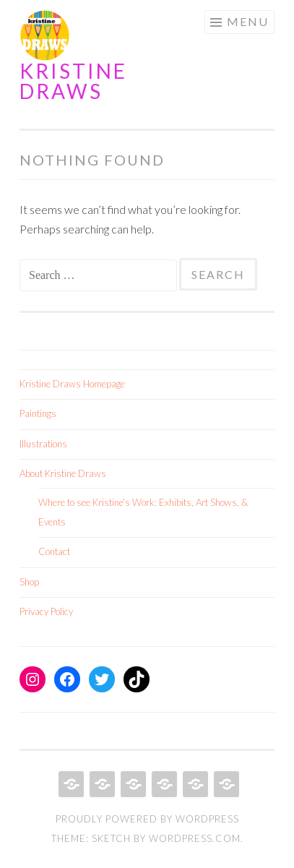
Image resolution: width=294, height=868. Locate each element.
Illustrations (43, 444)
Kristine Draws (73, 81)
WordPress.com (195, 838)
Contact (54, 551)
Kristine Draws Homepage (72, 384)
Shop (29, 582)
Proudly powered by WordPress (147, 819)
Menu (248, 21)
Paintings (38, 413)
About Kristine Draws (63, 473)
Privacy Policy (46, 611)
